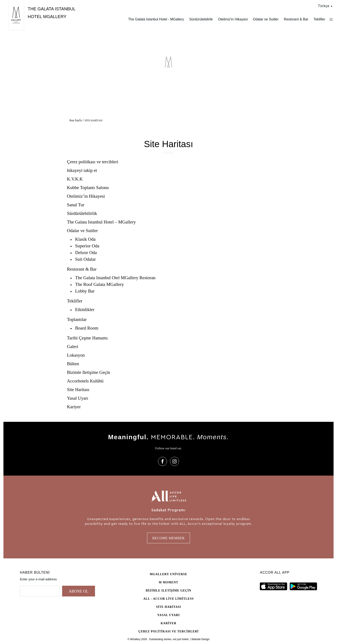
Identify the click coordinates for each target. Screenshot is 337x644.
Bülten (73, 364)
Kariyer (74, 407)
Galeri (73, 347)
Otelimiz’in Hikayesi (86, 196)
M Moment (169, 582)
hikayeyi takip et (82, 170)
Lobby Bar (85, 291)
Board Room (87, 328)
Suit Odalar (86, 259)
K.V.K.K (75, 179)
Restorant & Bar (296, 19)
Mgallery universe (168, 574)
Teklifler (319, 19)
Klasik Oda (85, 239)
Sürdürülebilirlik (201, 19)
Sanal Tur (76, 205)
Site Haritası (78, 390)
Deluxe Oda (86, 253)
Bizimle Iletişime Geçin (89, 372)
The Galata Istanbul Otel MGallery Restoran (115, 278)
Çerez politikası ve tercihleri (93, 162)
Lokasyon (76, 355)
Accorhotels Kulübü (85, 381)
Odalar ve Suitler (266, 19)
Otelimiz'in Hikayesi (233, 19)
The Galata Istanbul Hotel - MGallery (156, 19)
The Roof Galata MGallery (100, 284)
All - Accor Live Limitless (169, 599)
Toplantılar (77, 319)
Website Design (201, 639)
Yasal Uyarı (78, 398)
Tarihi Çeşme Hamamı (87, 338)
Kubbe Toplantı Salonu (88, 188)
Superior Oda (87, 246)
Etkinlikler (85, 310)
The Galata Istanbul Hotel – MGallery (101, 222)
